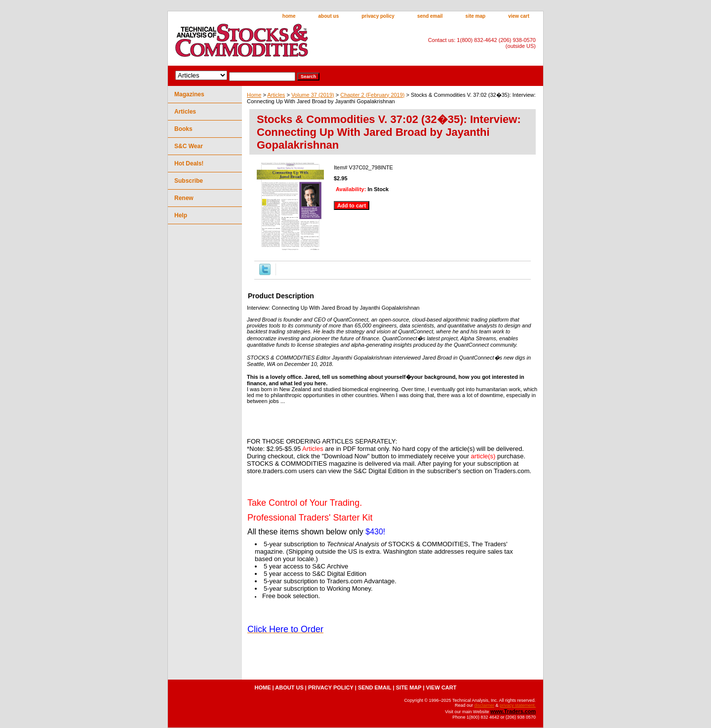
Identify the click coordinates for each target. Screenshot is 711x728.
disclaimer (484, 705)
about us (329, 16)
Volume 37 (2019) (313, 95)
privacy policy (378, 16)
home (289, 16)
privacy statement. (518, 705)
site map (476, 16)
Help (181, 215)
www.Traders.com (513, 711)
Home (254, 95)
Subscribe (189, 181)
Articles (276, 95)
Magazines (189, 94)
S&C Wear (189, 146)
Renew (184, 198)
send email (430, 16)
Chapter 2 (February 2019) (372, 95)
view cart (519, 16)
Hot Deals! (189, 163)
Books (183, 129)
